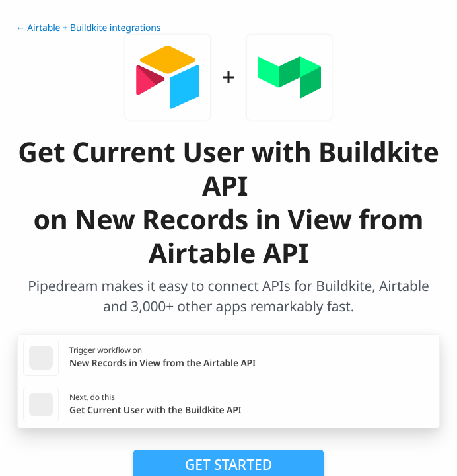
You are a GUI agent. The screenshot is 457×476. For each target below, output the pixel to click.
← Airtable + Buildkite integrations (88, 28)
